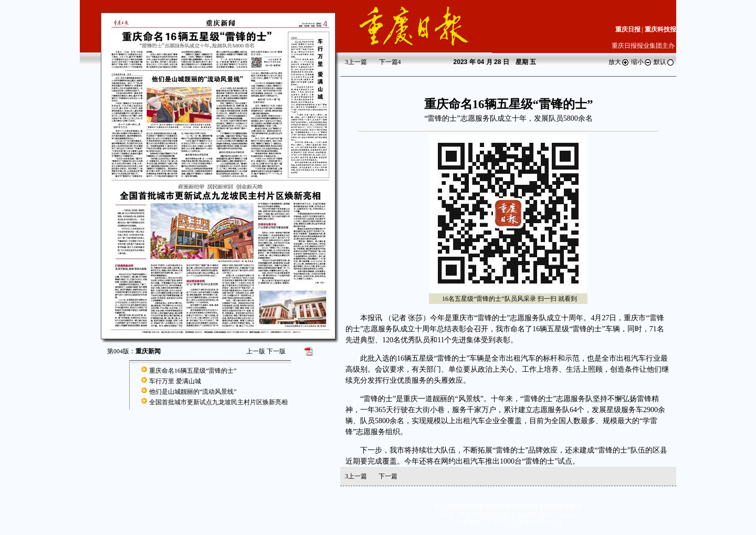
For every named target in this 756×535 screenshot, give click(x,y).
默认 (664, 62)
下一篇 (390, 62)
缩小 (642, 62)
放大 (619, 62)
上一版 (256, 351)
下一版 (276, 351)
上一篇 (356, 62)
